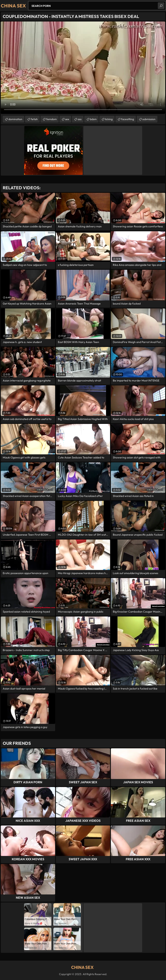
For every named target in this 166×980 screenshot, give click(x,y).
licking (109, 119)
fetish (34, 119)
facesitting (127, 119)
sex (67, 119)
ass (80, 119)
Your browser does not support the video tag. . (83, 68)
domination (15, 119)
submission (149, 119)
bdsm (93, 119)
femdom (51, 119)
